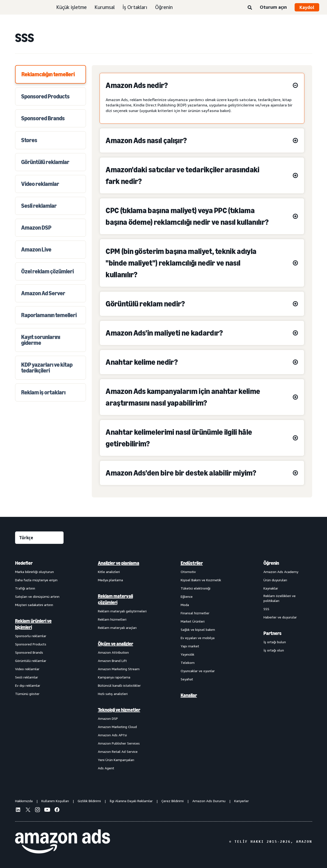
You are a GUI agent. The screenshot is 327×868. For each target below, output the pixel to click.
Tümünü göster (27, 694)
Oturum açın (273, 7)
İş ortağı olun (274, 650)
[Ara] (250, 8)
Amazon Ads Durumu (209, 801)
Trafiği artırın (25, 588)
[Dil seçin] (39, 538)
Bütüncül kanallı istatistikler (119, 685)
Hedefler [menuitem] (24, 563)
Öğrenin (164, 7)
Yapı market (190, 646)
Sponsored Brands (29, 652)
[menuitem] (39, 665)
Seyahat (187, 679)
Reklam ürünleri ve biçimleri (33, 624)
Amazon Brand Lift (112, 661)
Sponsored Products (31, 644)
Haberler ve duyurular (280, 617)
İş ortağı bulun (275, 642)
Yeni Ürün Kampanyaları (116, 760)
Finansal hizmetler (195, 613)
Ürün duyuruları (275, 580)
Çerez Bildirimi (173, 801)
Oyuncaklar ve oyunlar (198, 671)
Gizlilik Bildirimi (89, 801)
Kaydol (307, 7)
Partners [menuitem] (272, 633)
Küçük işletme (71, 7)
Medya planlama (110, 580)
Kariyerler (242, 801)
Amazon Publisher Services (119, 743)
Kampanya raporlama (114, 677)
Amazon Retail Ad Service (118, 751)
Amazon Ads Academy (281, 572)
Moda (185, 605)
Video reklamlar (27, 669)
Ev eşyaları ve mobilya (198, 638)
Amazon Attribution (113, 652)
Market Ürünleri (193, 621)
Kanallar (189, 695)
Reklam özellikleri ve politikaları (280, 598)
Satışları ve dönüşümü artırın (37, 596)
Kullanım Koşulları (55, 801)
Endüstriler (192, 563)
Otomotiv (188, 572)
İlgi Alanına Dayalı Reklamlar (131, 801)
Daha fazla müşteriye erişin (36, 580)
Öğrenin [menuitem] (271, 563)
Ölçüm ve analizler (116, 644)
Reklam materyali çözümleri (115, 599)
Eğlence (187, 596)
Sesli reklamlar (27, 677)
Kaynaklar (271, 588)
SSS (266, 609)
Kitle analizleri (109, 572)
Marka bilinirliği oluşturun (34, 572)
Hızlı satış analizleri (113, 694)
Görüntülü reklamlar (31, 661)
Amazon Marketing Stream (119, 669)
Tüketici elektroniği (196, 588)
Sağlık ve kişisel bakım (198, 629)
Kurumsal (105, 7)
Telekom (188, 663)
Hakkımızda (24, 801)
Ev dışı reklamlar (28, 685)
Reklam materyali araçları (117, 628)
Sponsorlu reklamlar (31, 636)
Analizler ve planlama (119, 563)
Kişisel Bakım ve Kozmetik (201, 580)
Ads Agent (106, 768)
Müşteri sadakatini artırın (34, 605)
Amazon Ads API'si (112, 735)
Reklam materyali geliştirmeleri (122, 611)
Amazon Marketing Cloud (117, 727)
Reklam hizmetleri (112, 619)
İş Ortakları (135, 7)
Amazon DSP (108, 718)
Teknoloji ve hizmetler (119, 710)
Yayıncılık (187, 654)
